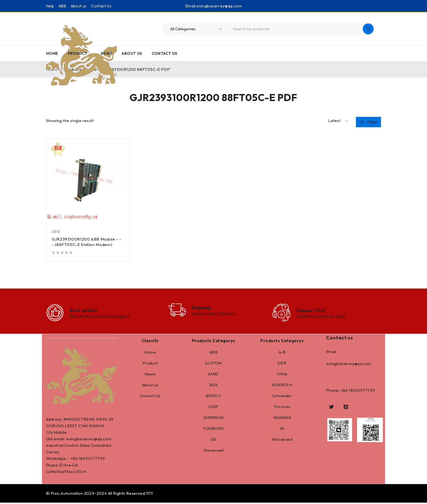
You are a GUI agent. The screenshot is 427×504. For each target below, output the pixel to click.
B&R (213, 386)
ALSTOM (213, 364)
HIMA (282, 375)
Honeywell (213, 452)
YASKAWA (282, 419)
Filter (372, 121)
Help (50, 6)
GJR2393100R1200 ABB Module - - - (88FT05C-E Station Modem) (87, 242)
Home (150, 353)
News (150, 375)
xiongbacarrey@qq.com (219, 6)
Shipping (203, 308)
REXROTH (282, 386)
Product (150, 364)
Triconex (282, 408)
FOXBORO (213, 430)
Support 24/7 (312, 311)
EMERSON (213, 419)
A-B (282, 353)
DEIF (213, 408)
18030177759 (92, 460)
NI (282, 430)
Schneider (282, 397)
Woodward (282, 441)
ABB (62, 6)
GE (213, 441)
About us (79, 6)
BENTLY (213, 397)
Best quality (85, 311)
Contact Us (101, 6)
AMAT (213, 375)
